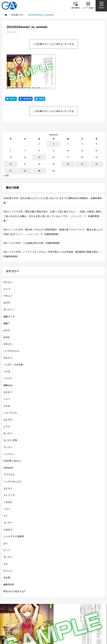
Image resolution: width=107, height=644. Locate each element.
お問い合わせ (63, 628)
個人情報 (12, 628)
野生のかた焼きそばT (14, 561)
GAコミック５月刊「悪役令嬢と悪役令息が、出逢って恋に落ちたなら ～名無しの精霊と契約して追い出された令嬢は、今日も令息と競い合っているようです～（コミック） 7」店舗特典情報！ (53, 186)
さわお (7, 375)
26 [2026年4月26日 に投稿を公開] (96, 134)
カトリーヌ (9, 465)
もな (6, 533)
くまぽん (8, 472)
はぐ (6, 513)
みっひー (8, 403)
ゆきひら (8, 313)
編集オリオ (9, 286)
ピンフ (7, 520)
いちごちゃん (10, 382)
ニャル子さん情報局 (14, 506)
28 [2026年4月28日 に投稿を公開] (25, 141)
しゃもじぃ (9, 423)
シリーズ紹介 (14, 589)
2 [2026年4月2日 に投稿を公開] (53, 113)
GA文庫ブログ (63, 589)
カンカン (8, 417)
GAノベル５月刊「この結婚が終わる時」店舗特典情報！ (33, 213)
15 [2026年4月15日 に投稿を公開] (39, 127)
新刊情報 (12, 583)
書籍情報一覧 (63, 583)
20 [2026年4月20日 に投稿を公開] (11, 134)
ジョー (7, 368)
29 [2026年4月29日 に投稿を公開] (39, 141)
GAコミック (14, 601)
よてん (7, 396)
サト (6, 485)
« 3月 (6, 145)
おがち (7, 300)
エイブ (7, 259)
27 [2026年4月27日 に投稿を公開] (11, 141)
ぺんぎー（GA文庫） (14, 334)
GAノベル (61, 595)
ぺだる (7, 341)
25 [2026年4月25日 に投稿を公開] (82, 134)
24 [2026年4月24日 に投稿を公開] (68, 134)
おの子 (7, 272)
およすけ (8, 389)
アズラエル (9, 444)
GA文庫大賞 (14, 595)
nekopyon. (9, 437)
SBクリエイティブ (17, 613)
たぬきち (8, 499)
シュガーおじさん (13, 451)
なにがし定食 (10, 410)
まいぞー (8, 527)
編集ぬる (8, 355)
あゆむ (7, 307)
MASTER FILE (63, 618)
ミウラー (8, 348)
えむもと (8, 458)
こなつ (7, 478)
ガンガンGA (62, 601)
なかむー (8, 362)
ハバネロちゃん (11, 320)
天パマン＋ (9, 279)
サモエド (8, 265)
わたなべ (8, 252)
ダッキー (8, 492)
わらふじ (8, 540)
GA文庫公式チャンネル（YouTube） (74, 613)
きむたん (8, 327)
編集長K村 (9, 554)
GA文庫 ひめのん (12, 430)
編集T (6, 293)
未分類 (7, 547)
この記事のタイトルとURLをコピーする (53, 44)
